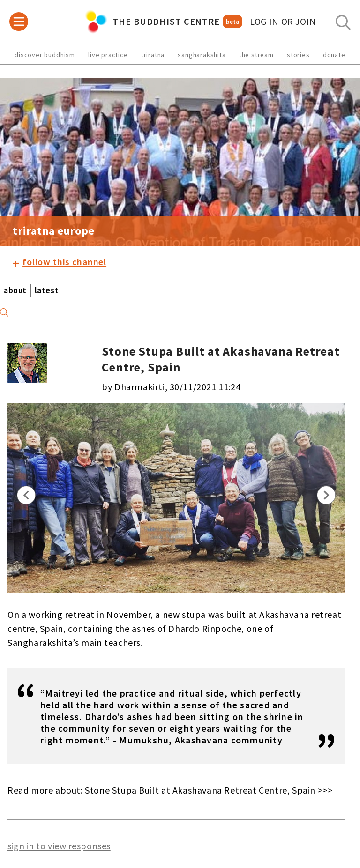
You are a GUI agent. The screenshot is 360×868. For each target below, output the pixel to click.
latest (47, 290)
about (15, 290)
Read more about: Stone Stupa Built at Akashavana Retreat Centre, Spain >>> (170, 790)
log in (283, 22)
